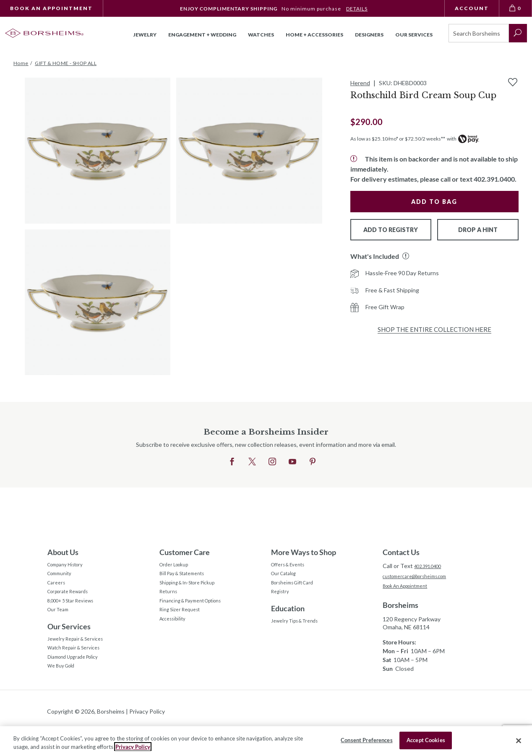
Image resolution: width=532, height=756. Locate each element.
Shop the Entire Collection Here (434, 329)
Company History (70, 566)
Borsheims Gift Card (298, 590)
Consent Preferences (366, 740)
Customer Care (185, 552)
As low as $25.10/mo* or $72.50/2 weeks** (398, 139)
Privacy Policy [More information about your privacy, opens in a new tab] (133, 747)
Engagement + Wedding (202, 35)
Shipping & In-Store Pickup (195, 590)
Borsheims (400, 608)
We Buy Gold (65, 692)
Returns (170, 601)
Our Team (61, 625)
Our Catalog (287, 578)
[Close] (519, 740)
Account (472, 8)
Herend (360, 83)
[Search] (479, 33)
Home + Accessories (314, 35)
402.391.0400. (495, 179)
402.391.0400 (432, 566)
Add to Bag (434, 202)
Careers (58, 590)
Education (288, 620)
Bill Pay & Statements (188, 577)
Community (63, 578)
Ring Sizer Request (184, 625)
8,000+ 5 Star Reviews (77, 613)
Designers (369, 35)
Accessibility (176, 637)
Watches (261, 35)
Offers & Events (292, 566)
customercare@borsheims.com (423, 577)
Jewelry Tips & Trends (300, 634)
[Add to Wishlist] (513, 82)
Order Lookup (178, 566)
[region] (266, 741)
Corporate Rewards (73, 601)
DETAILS (357, 9)
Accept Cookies (426, 740)
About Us (63, 552)
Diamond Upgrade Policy (79, 681)
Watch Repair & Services (80, 669)
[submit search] (518, 33)
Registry (282, 601)
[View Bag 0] (516, 8)
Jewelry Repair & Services (81, 657)
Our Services (69, 643)
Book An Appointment (51, 8)
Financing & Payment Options (198, 613)
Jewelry (145, 35)
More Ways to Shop (304, 552)
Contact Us (401, 552)
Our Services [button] (414, 35)
